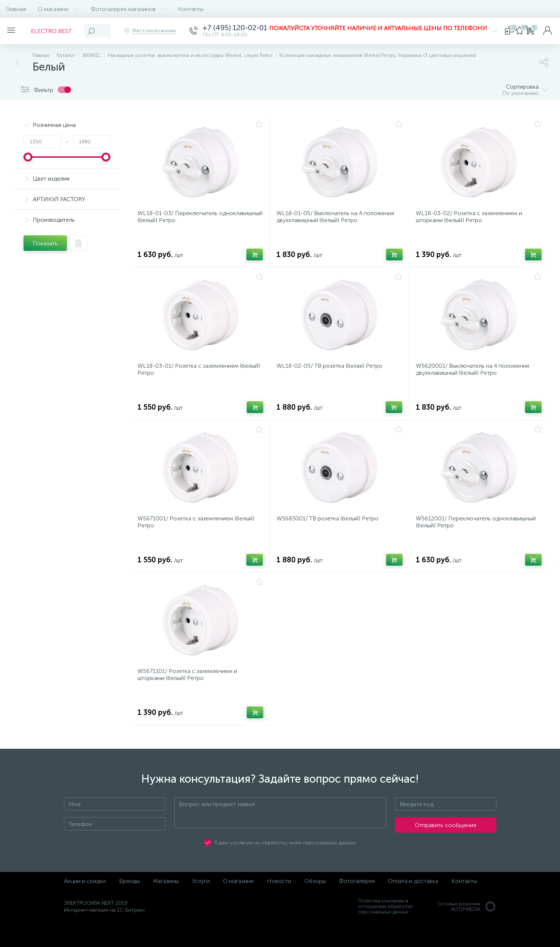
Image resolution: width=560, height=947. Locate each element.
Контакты (191, 9)
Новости (279, 899)
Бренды (129, 899)
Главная (16, 9)
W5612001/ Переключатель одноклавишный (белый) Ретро (478, 533)
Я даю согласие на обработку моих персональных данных (285, 861)
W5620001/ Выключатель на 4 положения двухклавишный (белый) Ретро (475, 376)
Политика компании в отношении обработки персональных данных (385, 924)
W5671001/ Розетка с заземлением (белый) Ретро (198, 533)
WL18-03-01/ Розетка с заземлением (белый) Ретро (190, 376)
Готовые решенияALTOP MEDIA (467, 925)
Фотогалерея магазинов (129, 9)
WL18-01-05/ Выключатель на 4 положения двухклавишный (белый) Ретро (338, 219)
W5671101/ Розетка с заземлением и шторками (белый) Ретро (190, 690)
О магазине (58, 9)
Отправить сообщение (446, 843)
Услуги (201, 899)
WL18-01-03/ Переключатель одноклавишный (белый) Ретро (181, 219)
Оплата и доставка (413, 899)
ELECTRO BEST (56, 31)
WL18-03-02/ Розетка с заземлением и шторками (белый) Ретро (471, 219)
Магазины (166, 899)
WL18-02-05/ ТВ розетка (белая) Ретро (332, 373)
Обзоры (315, 899)
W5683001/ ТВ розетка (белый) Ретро (330, 530)
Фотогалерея (357, 899)
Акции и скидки (85, 899)
